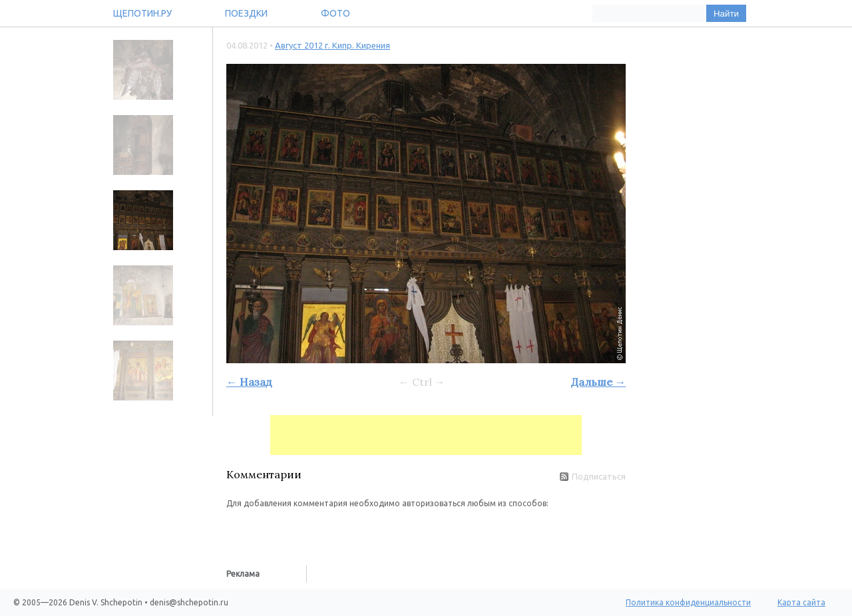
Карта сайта (801, 602)
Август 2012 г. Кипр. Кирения (332, 45)
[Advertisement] (426, 435)
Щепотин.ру (142, 13)
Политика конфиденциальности (688, 602)
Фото (335, 13)
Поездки (246, 13)
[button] (237, 530)
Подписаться (593, 476)
